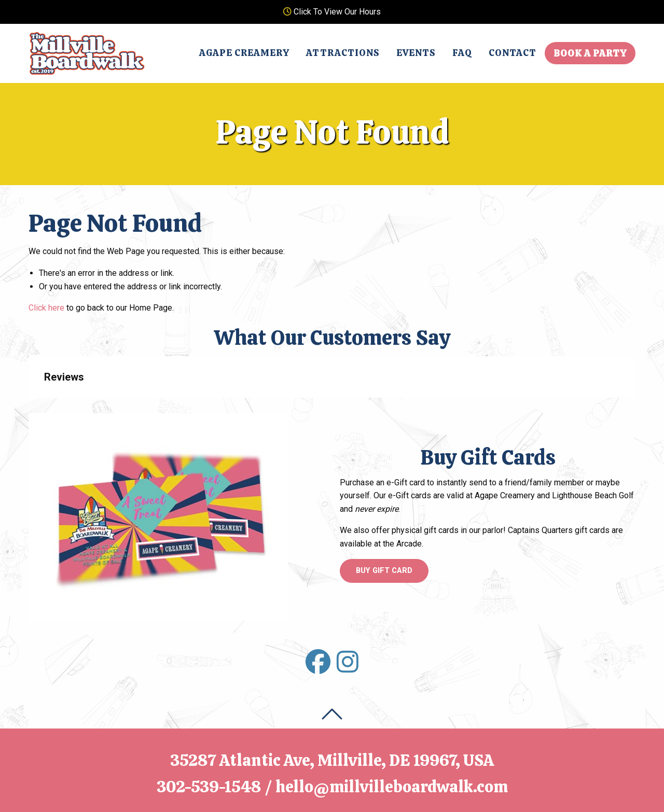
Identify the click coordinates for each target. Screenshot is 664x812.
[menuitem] (244, 53)
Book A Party (590, 53)
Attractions (343, 53)
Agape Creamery (244, 53)
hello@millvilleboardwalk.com (392, 787)
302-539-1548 (209, 787)
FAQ (462, 53)
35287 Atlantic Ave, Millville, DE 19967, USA (332, 760)
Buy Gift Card (384, 571)
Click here (46, 308)
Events (416, 53)
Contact (513, 53)
